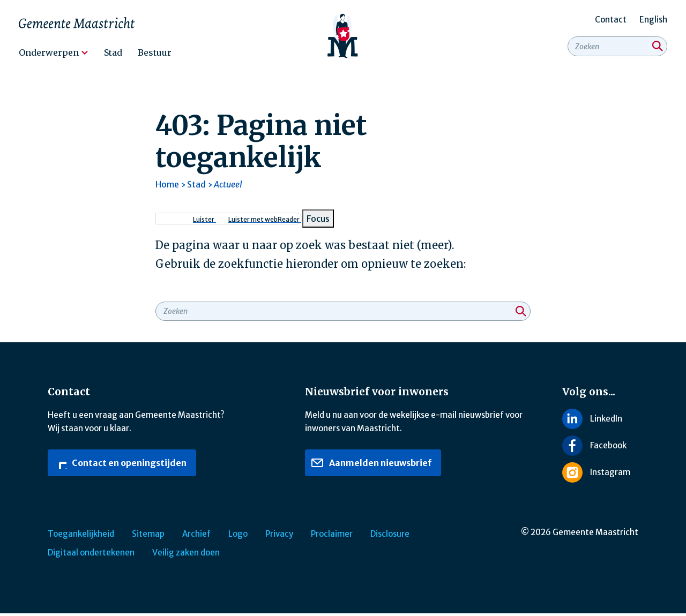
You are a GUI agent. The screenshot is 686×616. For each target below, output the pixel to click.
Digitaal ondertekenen (91, 555)
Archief (196, 536)
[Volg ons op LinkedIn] (600, 421)
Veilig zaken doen (186, 555)
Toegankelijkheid (81, 536)
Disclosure (390, 536)
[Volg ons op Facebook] (600, 448)
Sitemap (148, 536)
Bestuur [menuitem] (155, 52)
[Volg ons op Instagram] (600, 475)
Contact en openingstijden (120, 465)
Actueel (228, 187)
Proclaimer (332, 536)
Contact (611, 20)
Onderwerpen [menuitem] (49, 52)
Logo (238, 536)
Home (167, 187)
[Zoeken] (658, 49)
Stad (196, 187)
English (653, 20)
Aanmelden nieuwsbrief (371, 465)
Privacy (279, 536)
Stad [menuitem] (113, 52)
